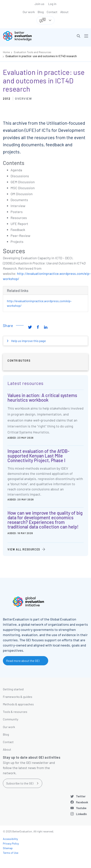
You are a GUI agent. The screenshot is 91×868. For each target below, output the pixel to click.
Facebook (82, 802)
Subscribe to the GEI (20, 783)
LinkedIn (81, 814)
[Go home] (26, 36)
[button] (79, 36)
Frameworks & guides (18, 697)
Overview (23, 98)
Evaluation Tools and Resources (33, 52)
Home (6, 52)
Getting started (13, 689)
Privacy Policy (11, 843)
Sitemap (8, 848)
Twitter (81, 796)
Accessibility (10, 839)
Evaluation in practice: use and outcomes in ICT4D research (41, 56)
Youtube (81, 808)
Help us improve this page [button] (28, 341)
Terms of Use (11, 853)
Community (11, 719)
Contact (52, 12)
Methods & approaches (18, 704)
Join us (39, 4)
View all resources (24, 549)
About (64, 12)
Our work (29, 12)
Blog (41, 12)
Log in (52, 4)
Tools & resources (15, 712)
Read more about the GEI (23, 661)
